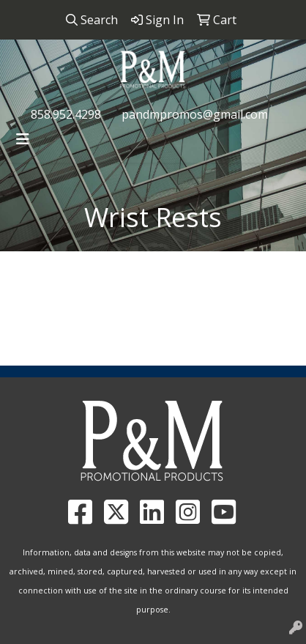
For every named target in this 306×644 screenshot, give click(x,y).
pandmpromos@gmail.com (195, 114)
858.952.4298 (66, 114)
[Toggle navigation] (23, 139)
